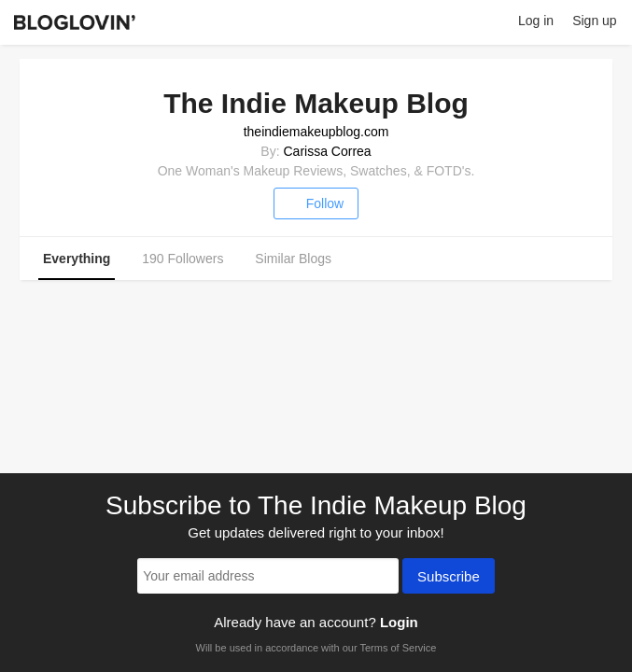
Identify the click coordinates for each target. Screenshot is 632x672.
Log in (536, 21)
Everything (77, 259)
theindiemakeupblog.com (316, 132)
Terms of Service (398, 648)
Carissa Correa (327, 151)
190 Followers (183, 259)
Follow (316, 203)
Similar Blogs (293, 259)
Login (399, 622)
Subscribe (449, 578)
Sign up (594, 21)
